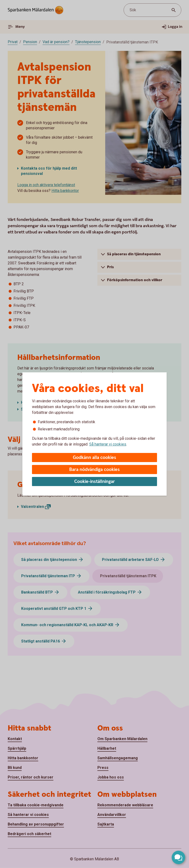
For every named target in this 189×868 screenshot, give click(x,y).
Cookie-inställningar (95, 482)
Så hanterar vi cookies (108, 444)
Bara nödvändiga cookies (94, 470)
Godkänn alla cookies (94, 458)
